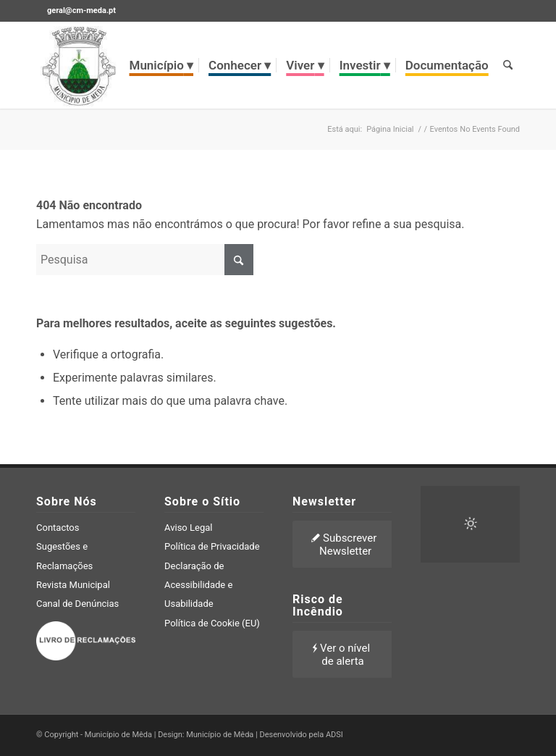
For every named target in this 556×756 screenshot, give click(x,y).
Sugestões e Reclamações (64, 556)
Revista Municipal (73, 585)
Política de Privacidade (212, 546)
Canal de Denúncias (77, 604)
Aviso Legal (188, 528)
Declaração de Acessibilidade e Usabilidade (198, 585)
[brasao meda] (79, 65)
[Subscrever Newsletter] (345, 544)
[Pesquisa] (508, 65)
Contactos (58, 528)
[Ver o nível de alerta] (343, 654)
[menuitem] (162, 65)
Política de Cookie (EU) (212, 623)
